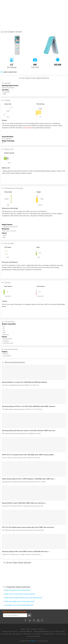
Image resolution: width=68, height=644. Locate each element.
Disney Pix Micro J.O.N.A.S (10, 632)
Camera (41, 629)
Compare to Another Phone (9, 72)
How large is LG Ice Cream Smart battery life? (19, 605)
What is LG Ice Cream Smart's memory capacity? (20, 594)
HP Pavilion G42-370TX (33, 636)
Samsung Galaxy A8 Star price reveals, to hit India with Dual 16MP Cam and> (29, 431)
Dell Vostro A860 (60, 632)
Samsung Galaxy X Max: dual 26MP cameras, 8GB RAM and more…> (26, 551)
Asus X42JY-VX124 (61, 634)
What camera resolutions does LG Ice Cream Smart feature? (24, 598)
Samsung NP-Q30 (6, 634)
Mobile (23, 629)
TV (45, 629)
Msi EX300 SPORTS (48, 634)
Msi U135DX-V (37, 634)
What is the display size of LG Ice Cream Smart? (20, 601)
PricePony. (33, 641)
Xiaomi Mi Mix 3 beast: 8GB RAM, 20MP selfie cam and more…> (24, 503)
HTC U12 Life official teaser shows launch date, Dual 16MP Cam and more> (28, 527)
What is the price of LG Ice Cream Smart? (18, 590)
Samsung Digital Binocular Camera (43, 632)
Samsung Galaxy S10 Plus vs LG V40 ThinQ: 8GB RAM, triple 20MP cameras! (29, 406)
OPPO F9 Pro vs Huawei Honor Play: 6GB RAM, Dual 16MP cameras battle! (28, 455)
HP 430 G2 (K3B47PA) (26, 632)
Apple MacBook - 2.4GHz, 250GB (22, 634)
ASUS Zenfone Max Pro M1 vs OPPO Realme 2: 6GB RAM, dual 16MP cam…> (29, 479)
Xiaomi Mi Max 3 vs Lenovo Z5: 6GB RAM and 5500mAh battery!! (25, 382)
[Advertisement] (34, 15)
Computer (34, 629)
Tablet (28, 629)
